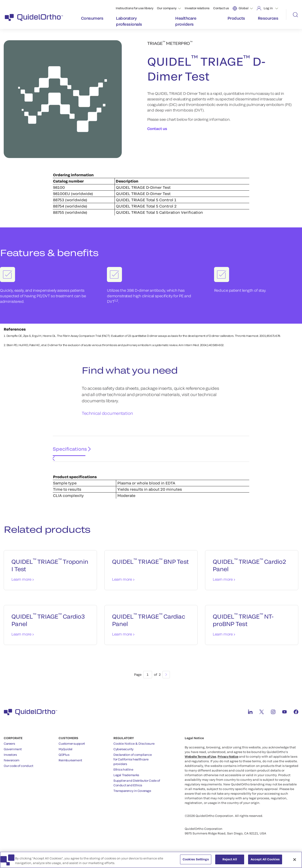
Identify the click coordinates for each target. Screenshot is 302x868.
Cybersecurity (123, 755)
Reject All (230, 861)
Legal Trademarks (126, 781)
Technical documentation (107, 424)
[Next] (166, 680)
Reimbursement (70, 766)
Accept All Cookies (265, 861)
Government (13, 755)
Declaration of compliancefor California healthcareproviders (132, 765)
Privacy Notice (228, 762)
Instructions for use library (134, 8)
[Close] (295, 861)
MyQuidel (65, 755)
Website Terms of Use (200, 762)
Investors (10, 760)
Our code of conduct (19, 772)
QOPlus (64, 760)
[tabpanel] (151, 487)
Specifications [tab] (68, 459)
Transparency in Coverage (132, 797)
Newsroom (12, 766)
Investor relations (197, 8)
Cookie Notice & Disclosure (134, 749)
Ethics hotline (123, 775)
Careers (9, 749)
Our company (167, 8)
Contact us (221, 8)
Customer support (72, 749)
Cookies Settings (196, 861)
